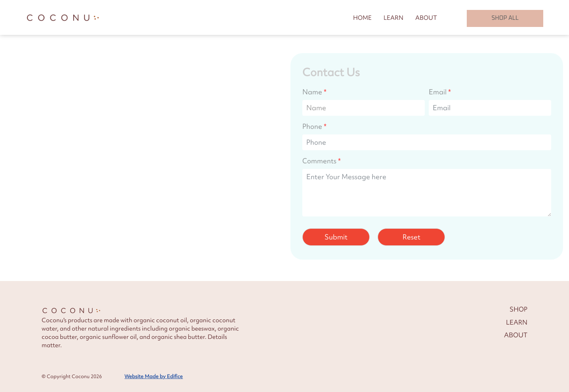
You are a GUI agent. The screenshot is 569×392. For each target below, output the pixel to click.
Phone (312, 126)
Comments (319, 160)
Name (312, 91)
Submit (336, 236)
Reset (411, 236)
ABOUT (426, 18)
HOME (362, 18)
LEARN (393, 18)
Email (438, 91)
